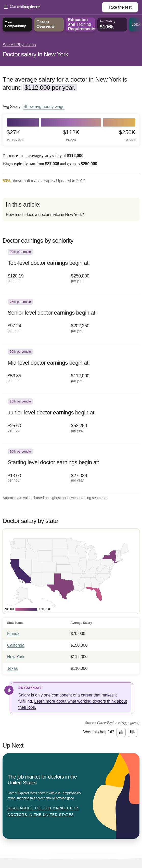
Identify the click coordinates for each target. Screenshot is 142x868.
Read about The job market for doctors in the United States (43, 811)
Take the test (120, 7)
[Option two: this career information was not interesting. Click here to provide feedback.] (133, 732)
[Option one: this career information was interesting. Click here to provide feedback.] (121, 732)
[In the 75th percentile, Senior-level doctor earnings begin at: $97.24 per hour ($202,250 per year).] (71, 319)
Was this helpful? (99, 732)
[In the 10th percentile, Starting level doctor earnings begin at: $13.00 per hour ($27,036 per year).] (71, 469)
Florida (13, 634)
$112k (71, 135)
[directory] (71, 210)
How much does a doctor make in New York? (45, 215)
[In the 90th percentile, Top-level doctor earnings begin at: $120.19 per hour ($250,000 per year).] (71, 269)
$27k (15, 135)
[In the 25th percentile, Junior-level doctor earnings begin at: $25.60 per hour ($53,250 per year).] (71, 419)
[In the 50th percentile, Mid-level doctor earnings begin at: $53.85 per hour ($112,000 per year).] (71, 369)
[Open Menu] (53, 7)
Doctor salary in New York (35, 54)
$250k (127, 135)
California (16, 645)
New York (16, 657)
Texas (12, 668)
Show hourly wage (44, 106)
